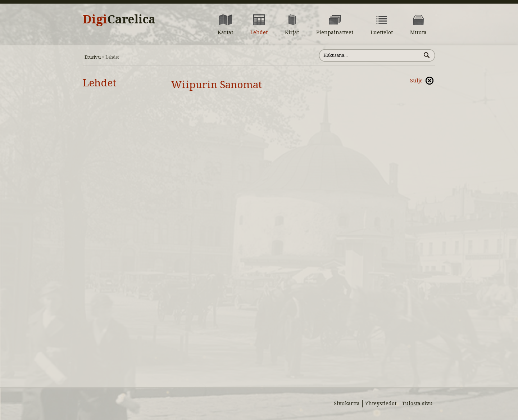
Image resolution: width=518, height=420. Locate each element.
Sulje (416, 81)
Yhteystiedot (381, 403)
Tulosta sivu (417, 403)
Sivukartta (347, 403)
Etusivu (93, 57)
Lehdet (99, 83)
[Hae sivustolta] (370, 55)
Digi (119, 19)
